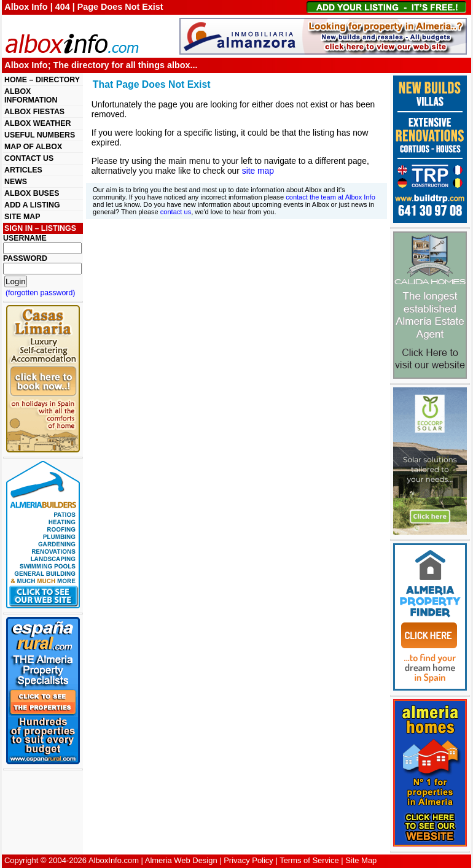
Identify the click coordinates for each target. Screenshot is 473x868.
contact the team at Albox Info (330, 197)
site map (258, 171)
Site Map (361, 860)
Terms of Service (309, 860)
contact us (176, 212)
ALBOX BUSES (32, 193)
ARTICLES (23, 170)
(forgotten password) (41, 293)
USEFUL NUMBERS (40, 135)
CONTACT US (29, 158)
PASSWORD (25, 258)
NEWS (16, 182)
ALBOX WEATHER (37, 123)
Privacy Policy (248, 860)
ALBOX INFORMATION (31, 96)
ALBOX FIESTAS (34, 112)
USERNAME (25, 238)
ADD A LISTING (32, 205)
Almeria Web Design (181, 860)
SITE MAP (22, 217)
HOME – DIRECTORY (42, 80)
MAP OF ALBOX (33, 147)
